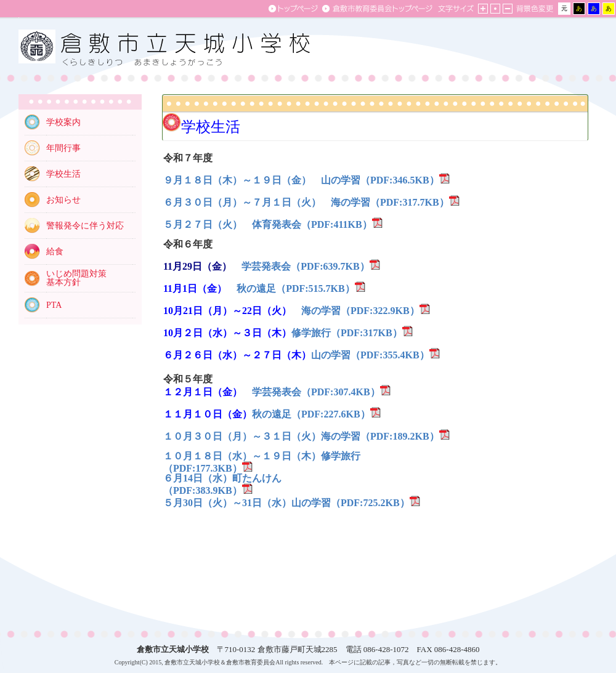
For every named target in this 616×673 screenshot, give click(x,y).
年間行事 (63, 148)
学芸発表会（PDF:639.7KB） (306, 266)
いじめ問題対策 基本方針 (76, 278)
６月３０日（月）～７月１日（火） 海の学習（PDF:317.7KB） (306, 202)
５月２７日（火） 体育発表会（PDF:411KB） (268, 224)
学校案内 (63, 122)
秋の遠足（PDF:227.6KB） (311, 414)
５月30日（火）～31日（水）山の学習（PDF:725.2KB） (286, 503)
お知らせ (63, 200)
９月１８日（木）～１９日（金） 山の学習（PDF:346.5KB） (301, 180)
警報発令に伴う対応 (85, 226)
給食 (55, 252)
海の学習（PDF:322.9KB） (360, 311)
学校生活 (63, 174)
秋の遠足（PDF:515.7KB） (296, 288)
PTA (54, 305)
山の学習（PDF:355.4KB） (370, 355)
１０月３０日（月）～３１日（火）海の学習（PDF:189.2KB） (301, 436)
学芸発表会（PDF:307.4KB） (316, 392)
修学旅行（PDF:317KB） (347, 333)
